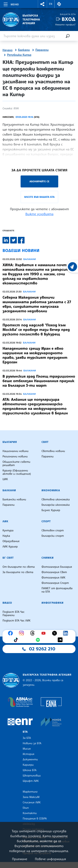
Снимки (48, 558)
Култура (8, 531)
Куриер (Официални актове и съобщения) (17, 472)
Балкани (24, 50)
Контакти (30, 813)
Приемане (20, 859)
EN (51, 4)
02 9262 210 (42, 649)
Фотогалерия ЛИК (54, 578)
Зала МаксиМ (31, 797)
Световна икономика (56, 500)
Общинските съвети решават (16, 464)
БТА (25, 732)
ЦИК (5, 479)
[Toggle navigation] (11, 4)
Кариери (28, 765)
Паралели (42, 50)
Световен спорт (53, 531)
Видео (7, 603)
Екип (26, 808)
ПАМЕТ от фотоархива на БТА (57, 590)
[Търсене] (68, 36)
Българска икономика (56, 505)
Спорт (46, 521)
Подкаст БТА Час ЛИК (17, 621)
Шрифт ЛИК (31, 781)
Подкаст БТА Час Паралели (14, 614)
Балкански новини (14, 500)
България (10, 442)
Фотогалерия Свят (54, 572)
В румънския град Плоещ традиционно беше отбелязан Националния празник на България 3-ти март (39, 381)
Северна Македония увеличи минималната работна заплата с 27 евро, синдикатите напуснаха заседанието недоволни (37, 304)
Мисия (27, 749)
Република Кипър (19, 55)
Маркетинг (30, 792)
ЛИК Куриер (10, 547)
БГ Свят (8, 558)
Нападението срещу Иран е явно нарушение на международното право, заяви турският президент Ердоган (35, 355)
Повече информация (51, 859)
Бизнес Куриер (51, 510)
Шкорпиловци (32, 776)
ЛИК (5, 521)
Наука (6, 536)
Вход (69, 19)
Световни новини (53, 451)
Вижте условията (39, 214)
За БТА (27, 738)
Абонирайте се (40, 181)
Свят (45, 442)
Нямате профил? (65, 24)
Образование (11, 541)
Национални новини (15, 451)
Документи (30, 759)
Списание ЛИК (32, 802)
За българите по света (18, 572)
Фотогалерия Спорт (55, 583)
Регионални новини (15, 457)
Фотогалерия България (57, 567)
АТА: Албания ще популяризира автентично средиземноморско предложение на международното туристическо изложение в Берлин (35, 406)
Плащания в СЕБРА (35, 819)
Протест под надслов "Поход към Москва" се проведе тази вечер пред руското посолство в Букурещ (36, 330)
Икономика (51, 490)
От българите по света (19, 567)
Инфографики (53, 603)
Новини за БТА (32, 743)
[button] (42, 4)
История (28, 754)
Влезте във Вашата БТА (39, 197)
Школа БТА (30, 770)
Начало (7, 50)
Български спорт (53, 536)
